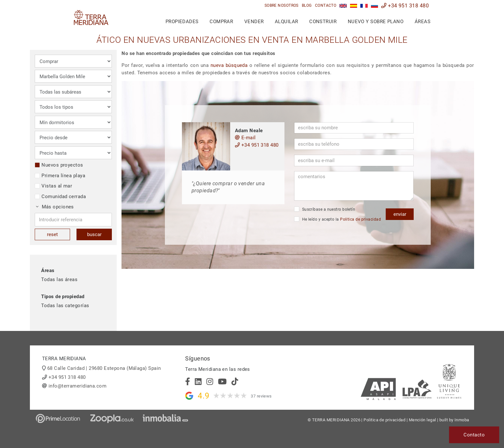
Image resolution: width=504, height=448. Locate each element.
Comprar (221, 22)
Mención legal (423, 420)
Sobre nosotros (282, 5)
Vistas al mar (53, 186)
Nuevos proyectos (59, 165)
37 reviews (261, 396)
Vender (254, 22)
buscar (94, 234)
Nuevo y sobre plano (376, 22)
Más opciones (55, 207)
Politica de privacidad (360, 219)
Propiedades (182, 22)
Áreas (423, 22)
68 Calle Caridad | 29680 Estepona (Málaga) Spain (104, 368)
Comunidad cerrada (60, 197)
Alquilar (287, 22)
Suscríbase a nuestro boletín (325, 209)
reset (52, 234)
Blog (307, 5)
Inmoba (462, 420)
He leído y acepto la (337, 219)
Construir (323, 22)
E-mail (245, 138)
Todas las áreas (59, 279)
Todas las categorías (65, 306)
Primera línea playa (60, 176)
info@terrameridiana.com (77, 386)
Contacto (326, 5)
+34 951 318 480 (405, 6)
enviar (400, 214)
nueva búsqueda (229, 65)
